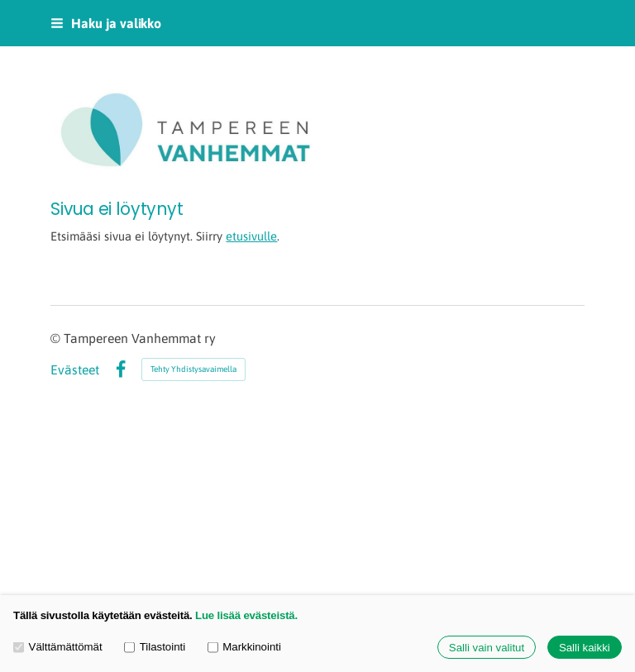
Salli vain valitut (487, 648)
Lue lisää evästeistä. (246, 615)
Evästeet (75, 370)
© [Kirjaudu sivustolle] (57, 338)
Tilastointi (155, 647)
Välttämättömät (58, 647)
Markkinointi (244, 647)
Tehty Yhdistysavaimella (193, 369)
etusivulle (251, 236)
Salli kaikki (585, 648)
